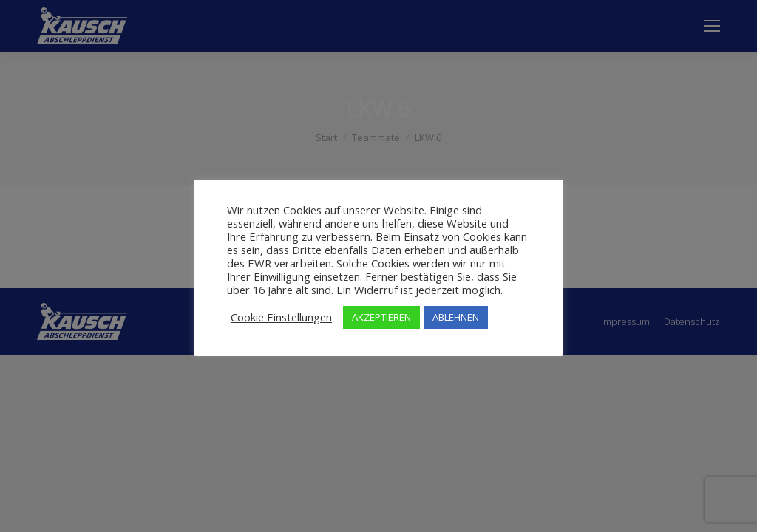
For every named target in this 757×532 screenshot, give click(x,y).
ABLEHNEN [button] (456, 317)
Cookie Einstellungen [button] (281, 317)
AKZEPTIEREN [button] (381, 317)
